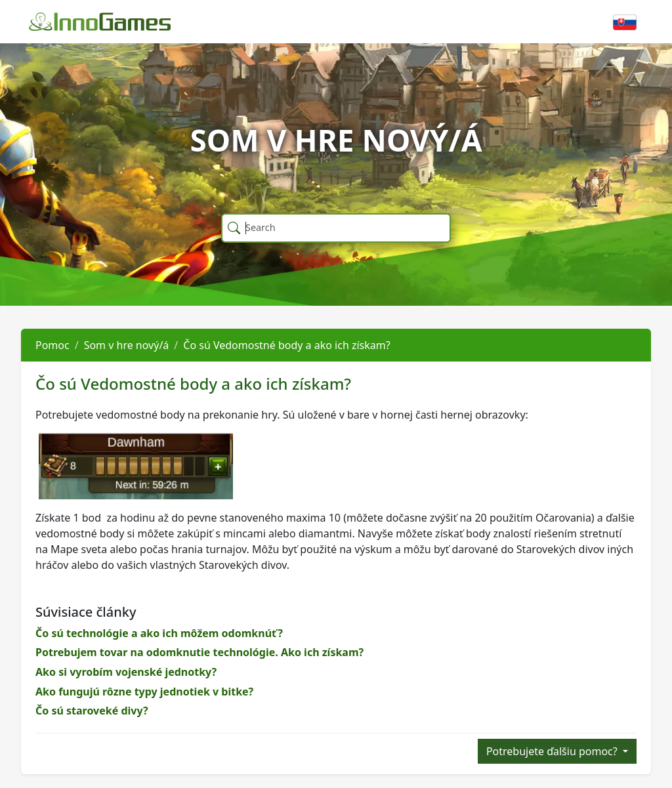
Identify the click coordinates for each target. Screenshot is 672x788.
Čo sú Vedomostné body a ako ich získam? (286, 345)
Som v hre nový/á (127, 345)
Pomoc (52, 345)
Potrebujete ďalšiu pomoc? (553, 751)
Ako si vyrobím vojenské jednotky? (126, 672)
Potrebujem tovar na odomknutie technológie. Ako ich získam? (199, 652)
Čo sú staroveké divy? (92, 711)
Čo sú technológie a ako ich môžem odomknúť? (159, 633)
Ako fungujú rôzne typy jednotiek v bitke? (144, 692)
